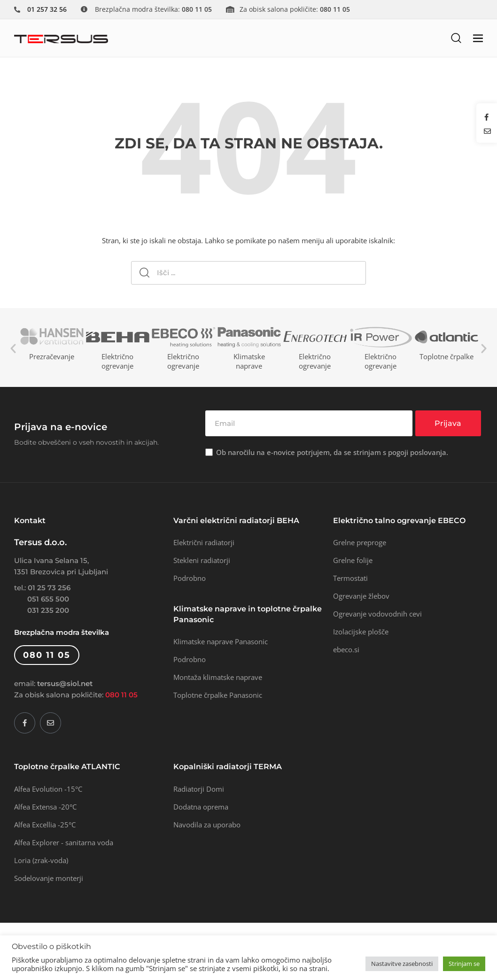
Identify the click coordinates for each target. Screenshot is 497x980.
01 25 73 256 (49, 588)
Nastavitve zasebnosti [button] (402, 964)
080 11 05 (121, 695)
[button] (456, 38)
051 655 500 (48, 599)
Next (484, 348)
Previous (13, 348)
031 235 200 (48, 610)
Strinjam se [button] (464, 964)
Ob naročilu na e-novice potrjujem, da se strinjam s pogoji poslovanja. (332, 452)
